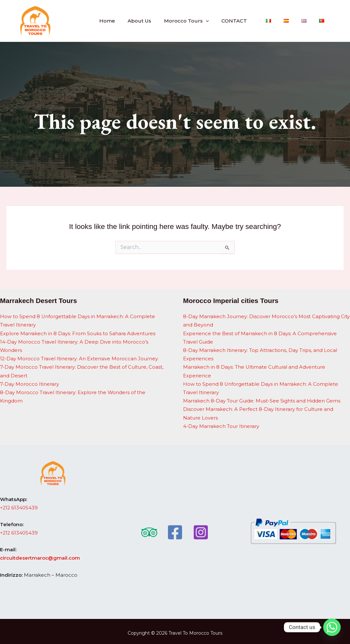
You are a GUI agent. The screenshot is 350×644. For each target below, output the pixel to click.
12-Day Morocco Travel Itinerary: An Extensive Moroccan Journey (79, 358)
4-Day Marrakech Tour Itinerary (221, 423)
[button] (222, 21)
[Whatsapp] (332, 627)
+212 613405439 (19, 504)
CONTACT (247, 21)
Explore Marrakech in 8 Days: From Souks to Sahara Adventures (78, 333)
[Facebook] (175, 529)
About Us (159, 21)
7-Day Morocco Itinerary (29, 382)
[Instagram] (201, 529)
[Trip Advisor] (149, 529)
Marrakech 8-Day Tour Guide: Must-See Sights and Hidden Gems (262, 398)
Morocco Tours (203, 21)
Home (129, 21)
